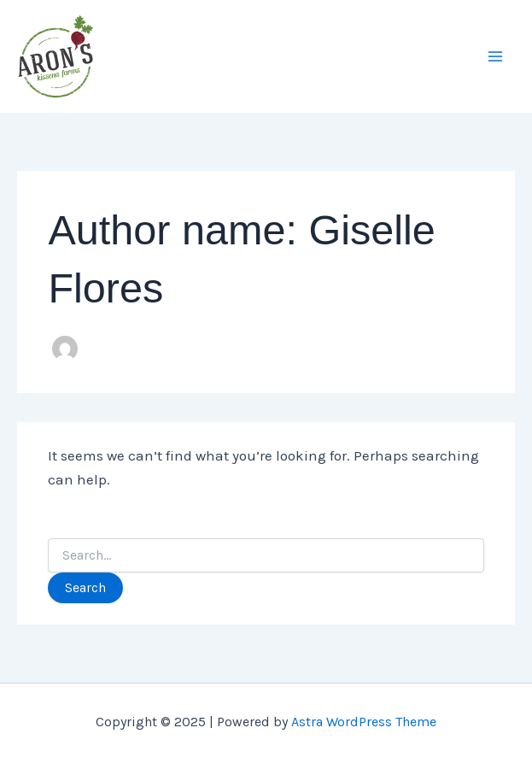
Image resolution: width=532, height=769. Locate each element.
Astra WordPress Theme (364, 722)
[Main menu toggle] (496, 56)
